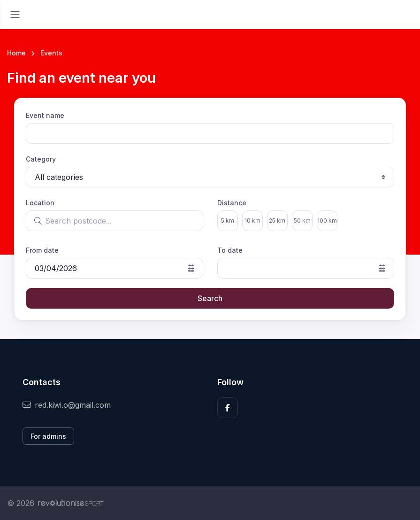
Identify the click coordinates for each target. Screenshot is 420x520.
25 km (277, 221)
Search (210, 298)
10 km (252, 221)
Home (16, 53)
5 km (228, 221)
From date (42, 250)
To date (230, 250)
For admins (48, 436)
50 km (302, 221)
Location (40, 203)
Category (41, 159)
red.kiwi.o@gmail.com (67, 405)
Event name (45, 115)
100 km (327, 221)
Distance (232, 203)
